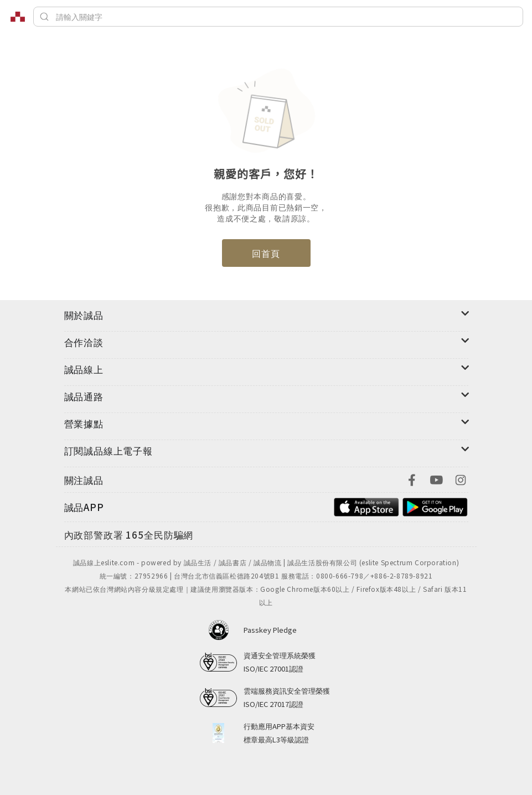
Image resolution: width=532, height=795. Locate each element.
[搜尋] (278, 17)
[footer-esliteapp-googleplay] (435, 506)
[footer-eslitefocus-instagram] (461, 479)
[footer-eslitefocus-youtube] (436, 479)
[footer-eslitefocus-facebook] (412, 479)
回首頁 (266, 253)
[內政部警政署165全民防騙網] (129, 535)
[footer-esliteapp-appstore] (366, 506)
